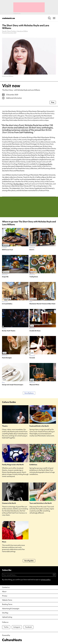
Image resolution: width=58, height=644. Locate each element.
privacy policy (46, 580)
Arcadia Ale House (35, 331)
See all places (29, 393)
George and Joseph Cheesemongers (13, 385)
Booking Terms (7, 604)
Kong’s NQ (5, 277)
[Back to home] (9, 18)
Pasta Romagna (7, 358)
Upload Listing (7, 617)
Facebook (28, 627)
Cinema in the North (9, 503)
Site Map (5, 613)
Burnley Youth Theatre (9, 331)
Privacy (5, 596)
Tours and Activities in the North (41, 503)
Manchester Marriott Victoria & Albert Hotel (42, 304)
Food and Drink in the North (39, 426)
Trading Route (34, 277)
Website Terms (7, 600)
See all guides (29, 561)
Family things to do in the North (13, 465)
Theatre (5, 426)
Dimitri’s (32, 250)
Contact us (6, 587)
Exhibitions (33, 465)
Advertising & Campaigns (11, 609)
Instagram (17, 627)
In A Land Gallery (7, 304)
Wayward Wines (34, 385)
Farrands (32, 358)
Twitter (6, 627)
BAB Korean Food (7, 250)
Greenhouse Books (46, 164)
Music (4, 542)
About (4, 592)
